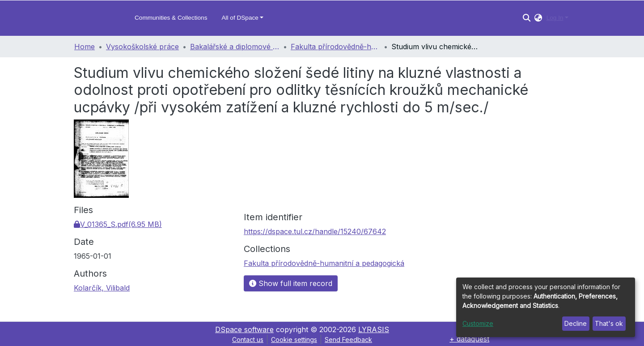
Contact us (248, 340)
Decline (576, 323)
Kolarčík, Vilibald (102, 288)
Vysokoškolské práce (142, 47)
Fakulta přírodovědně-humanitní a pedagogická (335, 47)
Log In (555, 18)
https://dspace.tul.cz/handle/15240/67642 (315, 231)
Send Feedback (348, 340)
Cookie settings (294, 340)
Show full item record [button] (291, 283)
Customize (478, 323)
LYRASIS (374, 329)
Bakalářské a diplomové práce (235, 47)
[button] (538, 18)
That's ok (609, 323)
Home (85, 47)
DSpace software (244, 329)
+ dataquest (469, 339)
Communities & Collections (171, 18)
